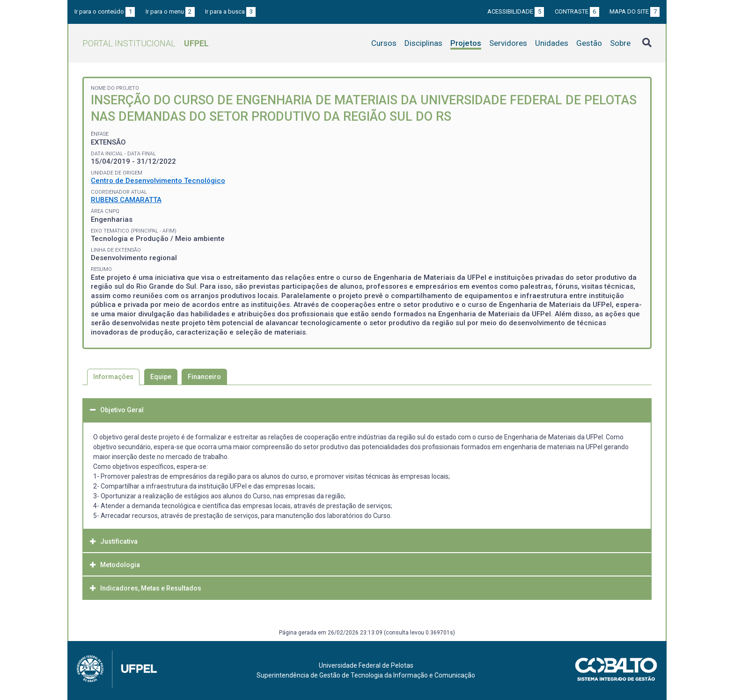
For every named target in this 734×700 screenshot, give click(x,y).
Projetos (466, 43)
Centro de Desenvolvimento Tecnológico (158, 181)
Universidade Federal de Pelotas (366, 665)
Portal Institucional (146, 43)
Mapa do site (635, 11)
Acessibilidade (516, 11)
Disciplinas (423, 43)
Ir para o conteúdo (105, 11)
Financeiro (204, 377)
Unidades (552, 43)
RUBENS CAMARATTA (126, 200)
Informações (113, 377)
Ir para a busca (230, 11)
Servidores (508, 43)
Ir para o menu (170, 11)
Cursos (384, 43)
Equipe (161, 377)
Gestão (589, 43)
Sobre (620, 43)
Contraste (577, 11)
